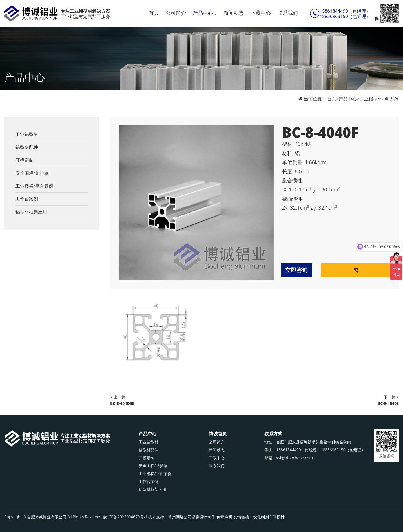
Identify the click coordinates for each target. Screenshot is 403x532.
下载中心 (261, 13)
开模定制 (25, 160)
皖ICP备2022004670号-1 (125, 517)
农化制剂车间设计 (269, 517)
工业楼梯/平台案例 (34, 186)
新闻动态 (234, 13)
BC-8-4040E (388, 403)
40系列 (392, 99)
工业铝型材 (371, 99)
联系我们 (288, 13)
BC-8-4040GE (122, 403)
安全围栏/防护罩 (32, 173)
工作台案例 (27, 199)
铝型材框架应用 (31, 212)
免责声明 (224, 517)
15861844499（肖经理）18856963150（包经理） (345, 14)
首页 (154, 13)
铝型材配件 (27, 147)
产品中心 (203, 13)
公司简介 (176, 13)
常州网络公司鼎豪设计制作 (192, 517)
